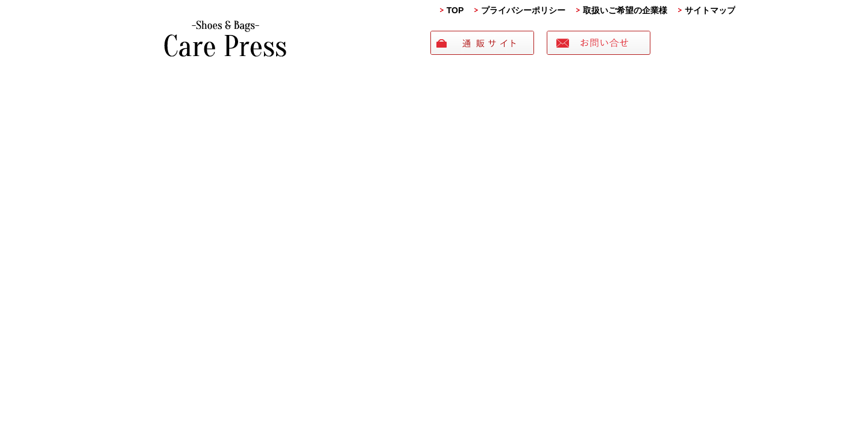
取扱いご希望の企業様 (625, 10)
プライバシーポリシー (523, 10)
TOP (455, 10)
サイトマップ (710, 10)
